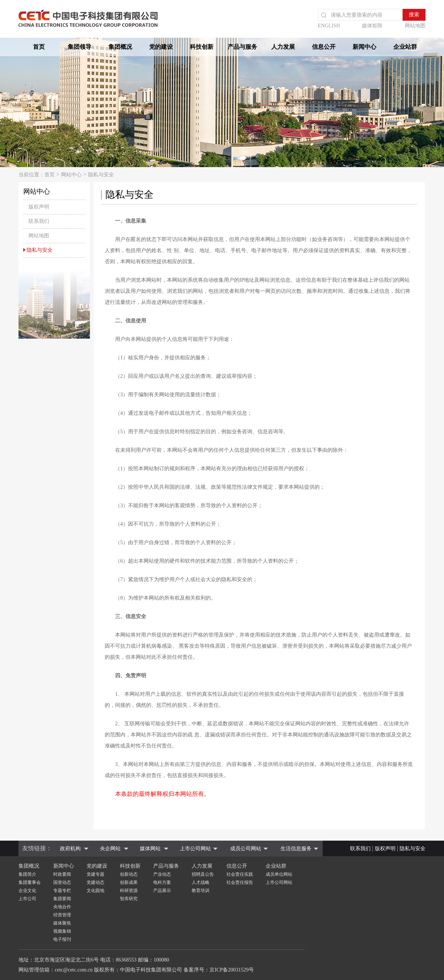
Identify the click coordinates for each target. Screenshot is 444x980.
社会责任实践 (240, 874)
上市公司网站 (195, 849)
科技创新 (202, 47)
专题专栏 (62, 891)
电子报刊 (62, 939)
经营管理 (62, 915)
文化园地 (95, 891)
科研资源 (129, 891)
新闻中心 (364, 47)
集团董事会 (30, 882)
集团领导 (80, 47)
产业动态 (162, 874)
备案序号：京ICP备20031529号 (219, 970)
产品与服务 (242, 47)
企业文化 (27, 891)
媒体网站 (150, 849)
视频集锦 (62, 931)
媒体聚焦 (62, 923)
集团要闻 (62, 899)
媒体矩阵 (372, 26)
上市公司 (27, 899)
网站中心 (71, 175)
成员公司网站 (246, 849)
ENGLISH (329, 26)
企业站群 (405, 47)
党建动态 (95, 882)
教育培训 (201, 891)
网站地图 (415, 26)
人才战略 (201, 882)
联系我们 (360, 849)
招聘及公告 (203, 874)
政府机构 (70, 849)
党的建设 (161, 47)
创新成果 (129, 882)
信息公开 (324, 47)
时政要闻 (62, 874)
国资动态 (62, 882)
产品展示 (162, 891)
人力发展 (283, 47)
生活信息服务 (296, 849)
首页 (39, 47)
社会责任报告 (240, 882)
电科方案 (162, 882)
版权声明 (385, 849)
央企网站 (110, 849)
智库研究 (129, 899)
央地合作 (62, 907)
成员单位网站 (279, 874)
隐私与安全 (101, 175)
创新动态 (129, 874)
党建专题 (95, 874)
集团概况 (120, 47)
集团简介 (27, 874)
